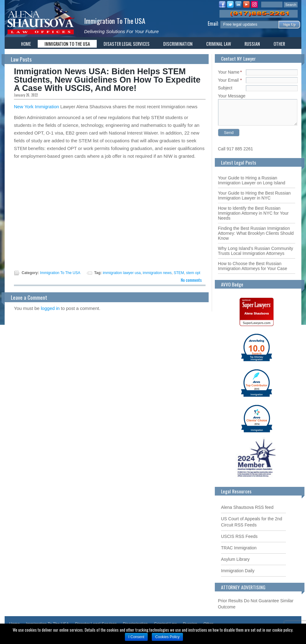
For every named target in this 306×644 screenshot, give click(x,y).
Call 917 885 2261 (236, 149)
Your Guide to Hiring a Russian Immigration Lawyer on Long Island (252, 180)
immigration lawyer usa (122, 273)
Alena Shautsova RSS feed (247, 507)
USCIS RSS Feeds (239, 536)
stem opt (193, 273)
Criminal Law (219, 44)
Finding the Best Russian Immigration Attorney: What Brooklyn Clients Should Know (256, 233)
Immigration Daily (238, 571)
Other (279, 44)
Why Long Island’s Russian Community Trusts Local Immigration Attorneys (255, 251)
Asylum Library (235, 559)
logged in (50, 308)
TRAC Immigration (239, 548)
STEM (179, 273)
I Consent (136, 637)
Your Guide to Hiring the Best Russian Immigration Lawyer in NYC (254, 195)
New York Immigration (36, 107)
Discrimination (178, 44)
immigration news (157, 273)
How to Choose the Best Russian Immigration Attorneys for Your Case (253, 266)
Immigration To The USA (115, 21)
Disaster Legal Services (127, 44)
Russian (252, 44)
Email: (214, 24)
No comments (191, 280)
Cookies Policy (167, 637)
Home (26, 44)
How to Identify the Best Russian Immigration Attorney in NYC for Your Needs (253, 213)
